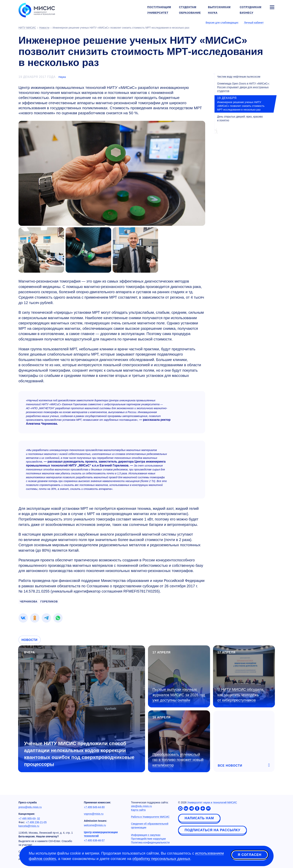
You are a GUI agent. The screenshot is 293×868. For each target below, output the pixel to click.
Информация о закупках (146, 835)
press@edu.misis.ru (30, 807)
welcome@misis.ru (95, 825)
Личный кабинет (254, 23)
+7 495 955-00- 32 (29, 819)
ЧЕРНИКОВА (29, 602)
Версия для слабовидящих (222, 23)
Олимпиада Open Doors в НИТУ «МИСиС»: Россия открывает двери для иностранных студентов (243, 87)
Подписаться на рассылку (212, 830)
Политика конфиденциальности (150, 842)
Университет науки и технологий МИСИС (212, 802)
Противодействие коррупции (148, 839)
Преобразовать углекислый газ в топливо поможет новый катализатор (178, 760)
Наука (62, 77)
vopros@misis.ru (94, 814)
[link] (23, 618)
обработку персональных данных (161, 859)
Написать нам (199, 818)
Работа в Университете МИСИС (150, 817)
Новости (30, 640)
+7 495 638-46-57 (94, 840)
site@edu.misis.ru (141, 806)
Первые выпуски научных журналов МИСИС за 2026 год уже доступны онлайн (179, 695)
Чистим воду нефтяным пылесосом (239, 77)
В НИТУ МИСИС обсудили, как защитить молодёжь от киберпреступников (241, 695)
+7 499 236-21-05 (36, 822)
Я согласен (250, 855)
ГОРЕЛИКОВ (49, 602)
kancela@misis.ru (29, 826)
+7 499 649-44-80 (94, 807)
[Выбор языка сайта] (272, 22)
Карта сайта (138, 810)
